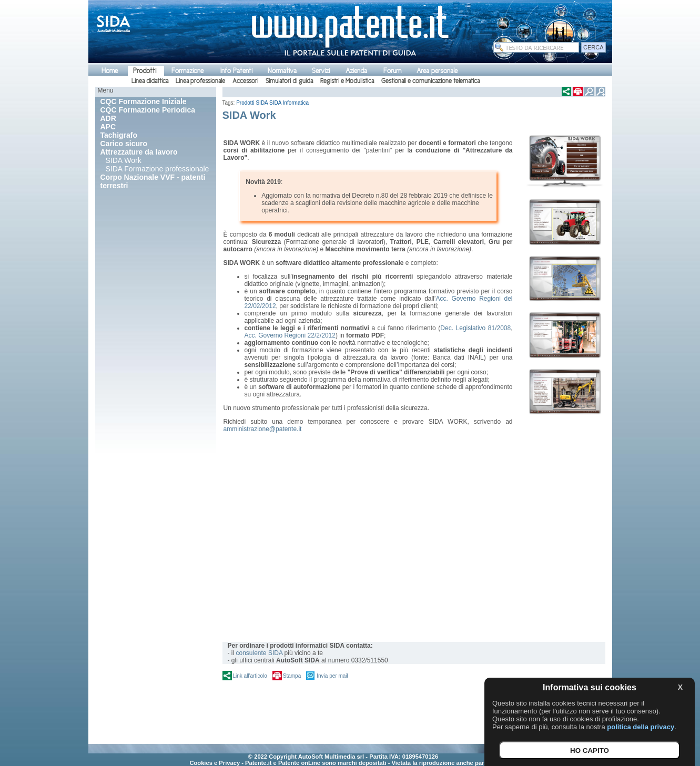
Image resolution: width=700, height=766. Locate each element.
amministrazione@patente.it (263, 429)
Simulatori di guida (289, 81)
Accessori (245, 81)
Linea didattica (150, 81)
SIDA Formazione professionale (158, 169)
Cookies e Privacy (215, 763)
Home (110, 71)
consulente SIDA (260, 653)
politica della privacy (641, 727)
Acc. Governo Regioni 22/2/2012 (290, 335)
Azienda (356, 71)
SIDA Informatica (289, 103)
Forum (392, 71)
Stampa (292, 676)
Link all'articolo (250, 676)
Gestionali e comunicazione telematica (430, 81)
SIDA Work (124, 160)
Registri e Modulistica (347, 81)
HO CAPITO (590, 750)
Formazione (187, 71)
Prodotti (145, 71)
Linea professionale (200, 81)
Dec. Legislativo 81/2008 (475, 328)
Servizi (321, 71)
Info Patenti (236, 71)
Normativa (282, 71)
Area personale (437, 71)
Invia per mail (332, 676)
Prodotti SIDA (252, 103)
